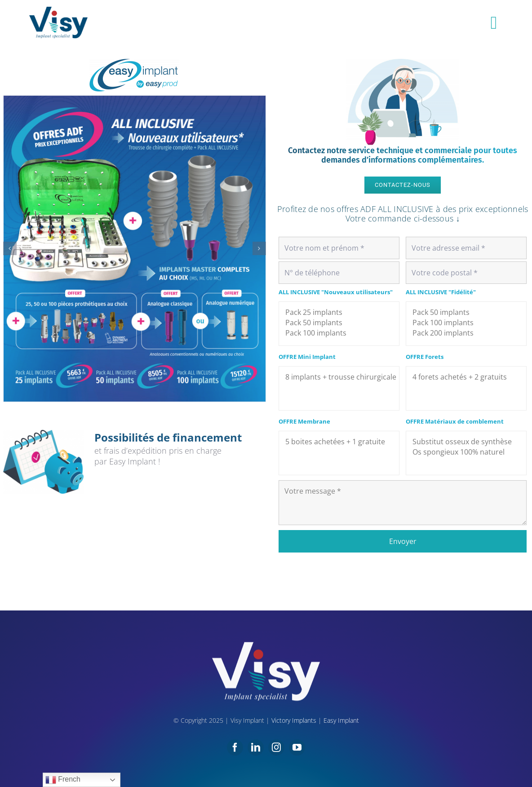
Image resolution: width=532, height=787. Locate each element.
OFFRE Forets (425, 357)
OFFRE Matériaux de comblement (455, 421)
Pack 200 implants (466, 333)
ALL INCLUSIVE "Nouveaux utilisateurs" (336, 292)
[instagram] (276, 747)
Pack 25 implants (339, 312)
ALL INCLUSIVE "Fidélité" (441, 292)
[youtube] (297, 747)
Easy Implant (341, 720)
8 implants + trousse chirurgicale (339, 377)
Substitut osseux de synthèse (466, 442)
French (63, 780)
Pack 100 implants (339, 333)
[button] (10, 248)
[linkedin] (256, 747)
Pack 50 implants (339, 323)
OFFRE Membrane (304, 421)
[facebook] (235, 747)
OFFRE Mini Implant (307, 357)
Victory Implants (294, 720)
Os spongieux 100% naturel (466, 452)
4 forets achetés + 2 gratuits (466, 377)
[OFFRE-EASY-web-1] (135, 248)
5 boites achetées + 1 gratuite (339, 442)
